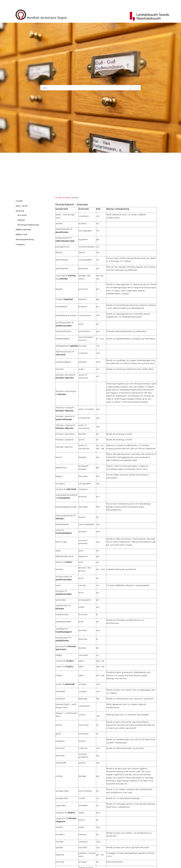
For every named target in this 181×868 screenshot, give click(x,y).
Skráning (66, 198)
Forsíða (58, 198)
